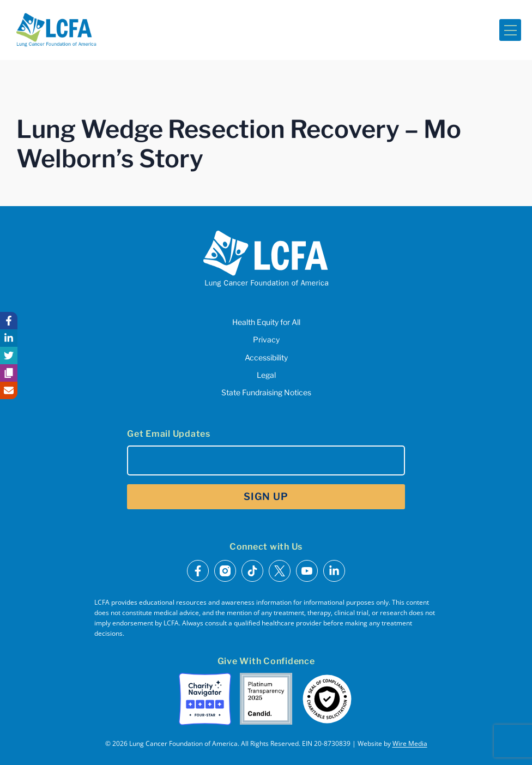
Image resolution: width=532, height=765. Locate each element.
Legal (266, 375)
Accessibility (266, 357)
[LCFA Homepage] (56, 30)
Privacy (266, 339)
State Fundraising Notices (266, 392)
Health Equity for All (266, 322)
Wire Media (410, 743)
